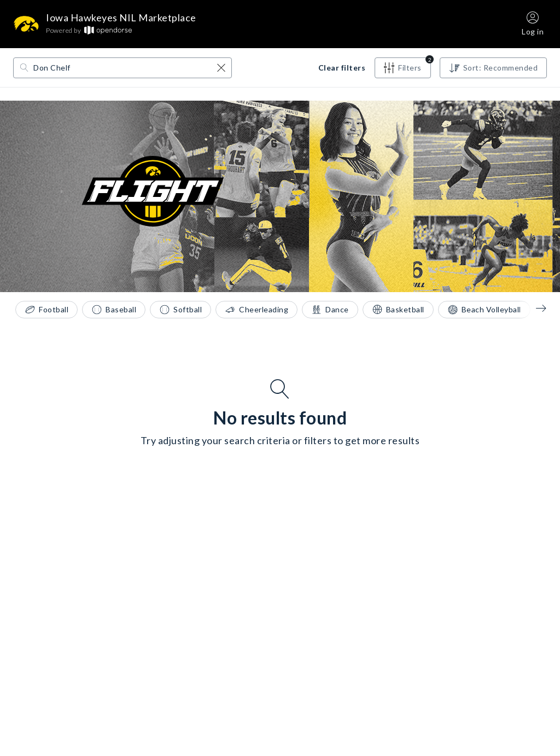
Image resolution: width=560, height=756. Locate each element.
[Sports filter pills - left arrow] (533, 308)
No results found (280, 418)
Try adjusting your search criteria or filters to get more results (280, 440)
